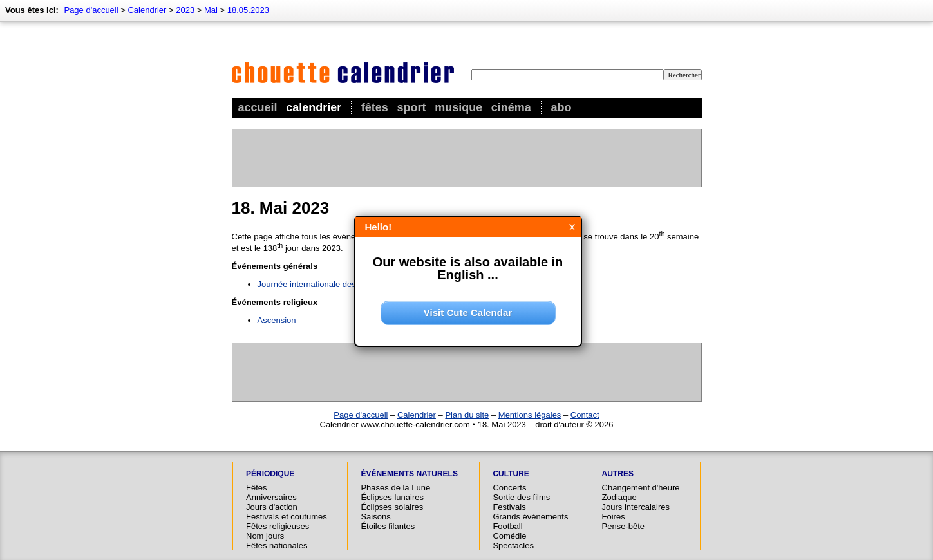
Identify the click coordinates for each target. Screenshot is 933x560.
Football (507, 526)
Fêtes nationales (277, 546)
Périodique (270, 474)
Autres (618, 474)
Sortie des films (521, 497)
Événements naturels (409, 474)
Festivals (509, 507)
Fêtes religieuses (278, 526)
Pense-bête (624, 526)
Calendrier (314, 107)
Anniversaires (271, 497)
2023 (185, 10)
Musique (458, 107)
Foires (614, 517)
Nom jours (265, 536)
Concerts (509, 488)
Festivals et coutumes (287, 517)
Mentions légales (530, 415)
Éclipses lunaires (392, 497)
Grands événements (530, 517)
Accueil (258, 107)
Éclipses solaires (392, 507)
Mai (211, 10)
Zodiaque (619, 497)
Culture (511, 474)
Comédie (509, 536)
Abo (561, 107)
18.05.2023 (248, 10)
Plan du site (467, 415)
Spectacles (513, 546)
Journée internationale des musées (323, 284)
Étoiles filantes (388, 526)
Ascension (277, 320)
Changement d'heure (641, 488)
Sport (412, 107)
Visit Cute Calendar (468, 313)
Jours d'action (272, 507)
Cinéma (511, 107)
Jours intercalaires (636, 507)
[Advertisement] (466, 158)
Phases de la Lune (395, 488)
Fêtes (375, 107)
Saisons (375, 517)
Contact (585, 415)
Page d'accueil (91, 10)
